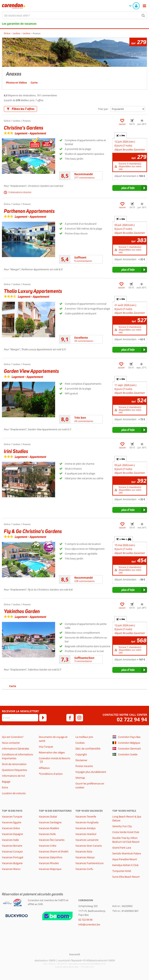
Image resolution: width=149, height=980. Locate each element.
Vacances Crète (48, 846)
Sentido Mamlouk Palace (127, 853)
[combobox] (74, 15)
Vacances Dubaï (48, 817)
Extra (5, 787)
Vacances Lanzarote (87, 840)
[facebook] (70, 718)
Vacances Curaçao (12, 851)
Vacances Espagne (12, 834)
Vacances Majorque (50, 869)
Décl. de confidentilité (88, 749)
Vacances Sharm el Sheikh (54, 851)
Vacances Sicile (47, 834)
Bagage (6, 782)
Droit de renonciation (14, 764)
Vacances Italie (10, 840)
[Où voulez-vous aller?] (74, 15)
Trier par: (103, 109)
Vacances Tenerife (86, 817)
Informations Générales (16, 749)
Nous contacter (11, 743)
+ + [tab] (124, 539)
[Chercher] (143, 15)
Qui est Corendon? (13, 737)
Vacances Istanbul (86, 834)
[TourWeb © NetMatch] (75, 954)
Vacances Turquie (12, 817)
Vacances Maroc (11, 869)
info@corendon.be (89, 924)
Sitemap (80, 778)
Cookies (80, 743)
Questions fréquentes (14, 770)
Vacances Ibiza (84, 851)
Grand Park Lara (122, 848)
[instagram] (79, 718)
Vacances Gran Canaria (89, 846)
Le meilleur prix (84, 737)
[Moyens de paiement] (16, 916)
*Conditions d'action (51, 774)
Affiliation (44, 768)
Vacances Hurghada (87, 822)
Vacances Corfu (84, 869)
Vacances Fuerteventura (89, 863)
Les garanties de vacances (19, 24)
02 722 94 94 (132, 720)
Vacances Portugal (13, 857)
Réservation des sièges (52, 752)
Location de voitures (14, 793)
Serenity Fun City (122, 826)
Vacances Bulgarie (12, 863)
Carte (13, 686)
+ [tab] (120, 136)
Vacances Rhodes (49, 863)
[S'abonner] (43, 718)
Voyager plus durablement (91, 772)
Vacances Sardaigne (50, 822)
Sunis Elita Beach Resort (126, 877)
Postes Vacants (84, 766)
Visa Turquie (46, 747)
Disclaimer (81, 760)
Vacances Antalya (85, 828)
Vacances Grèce (11, 828)
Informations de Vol (13, 776)
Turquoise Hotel (122, 871)
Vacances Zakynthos (51, 857)
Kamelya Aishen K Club (125, 865)
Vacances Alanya (85, 857)
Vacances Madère (49, 828)
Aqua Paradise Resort (125, 859)
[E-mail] (20, 718)
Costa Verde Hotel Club (126, 832)
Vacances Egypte (12, 822)
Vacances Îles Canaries (52, 840)
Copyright (81, 754)
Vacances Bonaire (12, 846)
